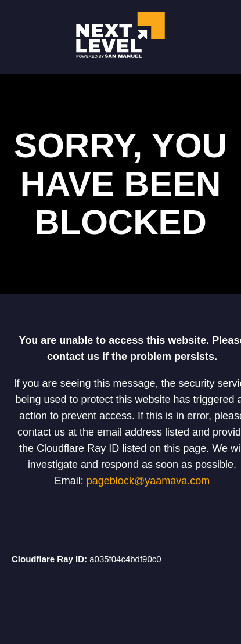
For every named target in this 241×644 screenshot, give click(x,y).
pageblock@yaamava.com (148, 481)
